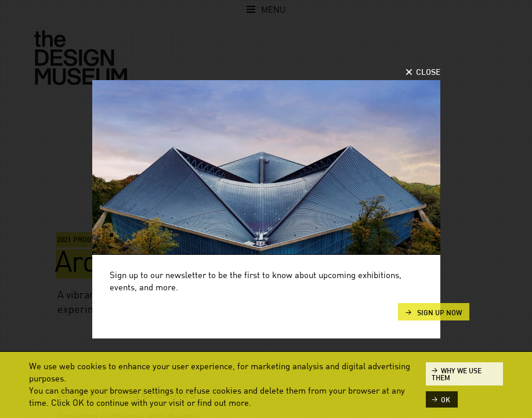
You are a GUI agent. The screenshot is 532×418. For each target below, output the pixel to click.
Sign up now (439, 313)
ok (446, 400)
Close (428, 73)
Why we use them (457, 374)
